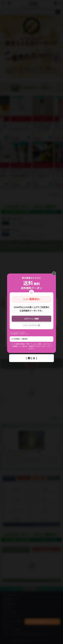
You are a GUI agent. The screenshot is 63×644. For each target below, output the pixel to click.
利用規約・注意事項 (21, 339)
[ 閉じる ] (31, 358)
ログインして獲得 (31, 319)
